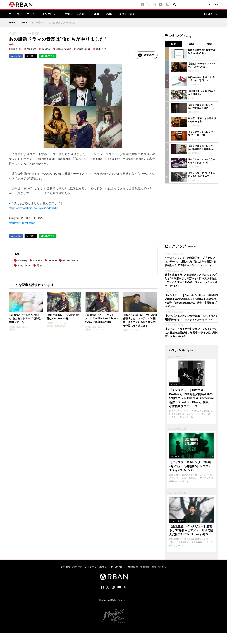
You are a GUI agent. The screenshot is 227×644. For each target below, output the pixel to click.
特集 (113, 14)
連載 (101, 14)
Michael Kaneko (64, 49)
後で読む (146, 55)
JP (210, 5)
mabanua (46, 49)
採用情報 (145, 566)
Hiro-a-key (16, 49)
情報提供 (133, 566)
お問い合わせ (159, 566)
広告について (119, 566)
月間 (209, 44)
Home (12, 23)
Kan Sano (31, 49)
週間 (192, 44)
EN (217, 5)
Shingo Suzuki (83, 49)
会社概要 (66, 566)
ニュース (15, 14)
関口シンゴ (101, 49)
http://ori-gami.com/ (22, 223)
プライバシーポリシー (97, 566)
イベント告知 (132, 14)
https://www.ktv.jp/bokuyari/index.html (34, 208)
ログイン (211, 14)
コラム (32, 14)
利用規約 (77, 566)
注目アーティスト (79, 14)
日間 (174, 44)
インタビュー (52, 14)
